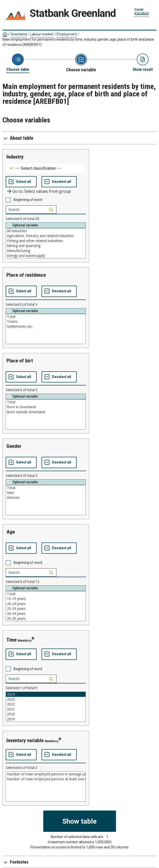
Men (46, 493)
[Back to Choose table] (18, 63)
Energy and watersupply (46, 256)
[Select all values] (21, 182)
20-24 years (46, 604)
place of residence (26, 275)
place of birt (20, 361)
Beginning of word (28, 200)
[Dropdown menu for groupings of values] (46, 168)
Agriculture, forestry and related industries (46, 236)
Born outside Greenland (46, 412)
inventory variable (25, 740)
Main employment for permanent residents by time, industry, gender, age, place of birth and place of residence (78, 42)
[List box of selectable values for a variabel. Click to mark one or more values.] (46, 243)
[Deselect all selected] (59, 182)
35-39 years (46, 619)
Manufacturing (46, 251)
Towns (46, 322)
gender (14, 446)
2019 (46, 719)
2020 (46, 714)
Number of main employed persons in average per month (46, 774)
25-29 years (46, 609)
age (11, 532)
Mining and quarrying (46, 246)
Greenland (19, 34)
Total (46, 317)
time (11, 640)
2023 (46, 699)
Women (46, 498)
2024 (46, 694)
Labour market (42, 34)
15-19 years (46, 599)
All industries (46, 231)
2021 (46, 709)
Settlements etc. (46, 326)
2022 (46, 704)
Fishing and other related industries (46, 241)
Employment (67, 34)
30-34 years (46, 614)
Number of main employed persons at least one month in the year (46, 779)
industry (15, 157)
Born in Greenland (46, 407)
